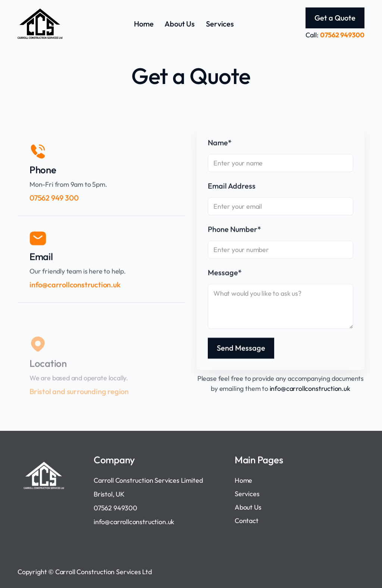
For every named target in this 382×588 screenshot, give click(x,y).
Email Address (232, 186)
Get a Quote (335, 18)
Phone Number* (234, 230)
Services (220, 24)
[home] (40, 24)
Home (144, 24)
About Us (180, 24)
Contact (247, 521)
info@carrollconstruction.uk (310, 388)
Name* (220, 143)
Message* (225, 273)
